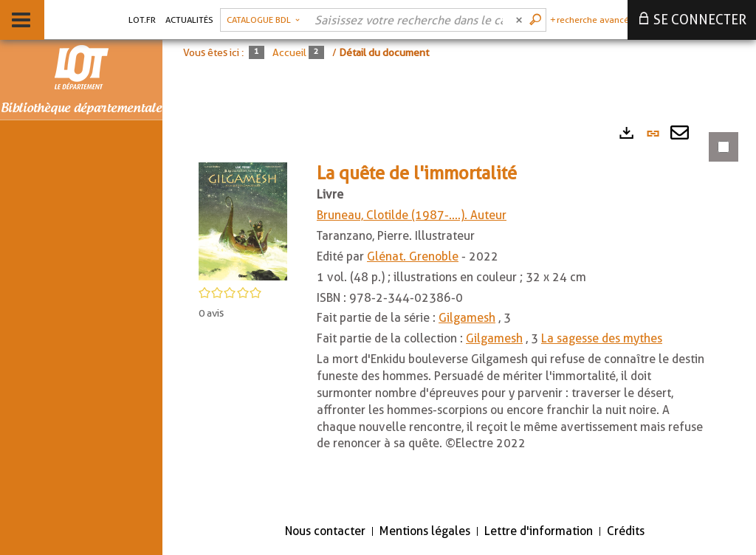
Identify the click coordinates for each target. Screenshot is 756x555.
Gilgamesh (467, 318)
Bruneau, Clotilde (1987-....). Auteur (412, 215)
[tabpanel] (459, 313)
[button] (243, 220)
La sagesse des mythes (602, 338)
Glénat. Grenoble (413, 256)
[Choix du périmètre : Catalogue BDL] (263, 20)
